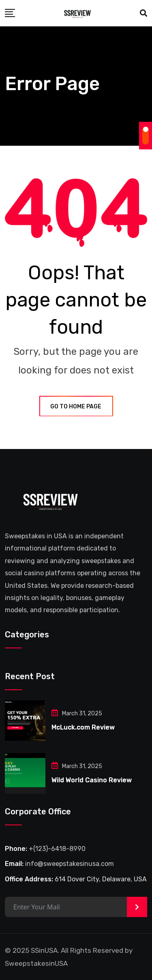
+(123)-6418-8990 (57, 849)
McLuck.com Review (83, 727)
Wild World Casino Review (92, 780)
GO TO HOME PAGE (76, 407)
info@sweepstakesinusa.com (70, 864)
